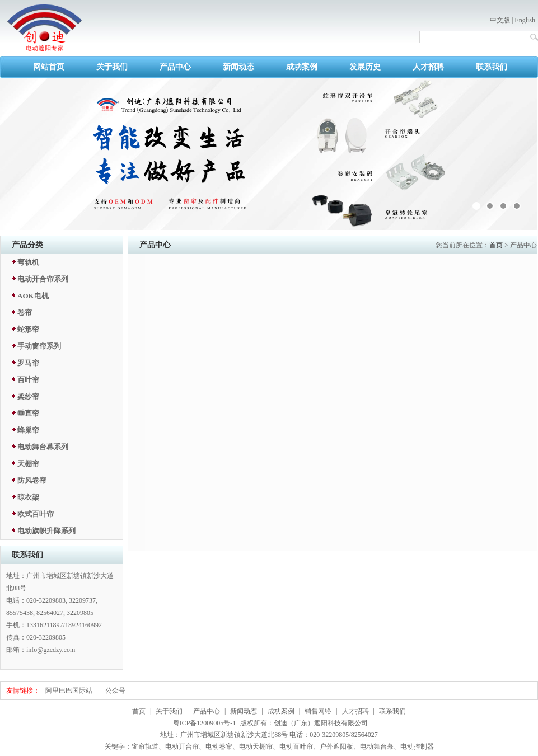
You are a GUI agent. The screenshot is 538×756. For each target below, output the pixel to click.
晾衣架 (28, 497)
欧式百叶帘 (36, 514)
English (525, 20)
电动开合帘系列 (43, 279)
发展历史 (365, 67)
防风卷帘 (32, 480)
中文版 (500, 20)
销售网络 (318, 711)
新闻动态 (238, 67)
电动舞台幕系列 (43, 447)
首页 (496, 245)
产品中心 (175, 67)
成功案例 (302, 67)
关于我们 (112, 67)
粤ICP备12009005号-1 (205, 723)
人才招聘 (428, 67)
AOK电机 (33, 296)
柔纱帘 (28, 396)
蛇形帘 (28, 329)
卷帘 (25, 313)
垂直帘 (28, 413)
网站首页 (49, 67)
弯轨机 (28, 262)
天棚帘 (28, 464)
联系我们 (492, 67)
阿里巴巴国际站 (69, 691)
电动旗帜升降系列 (46, 531)
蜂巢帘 (28, 430)
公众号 (115, 691)
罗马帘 (28, 363)
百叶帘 (28, 380)
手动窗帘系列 (39, 346)
